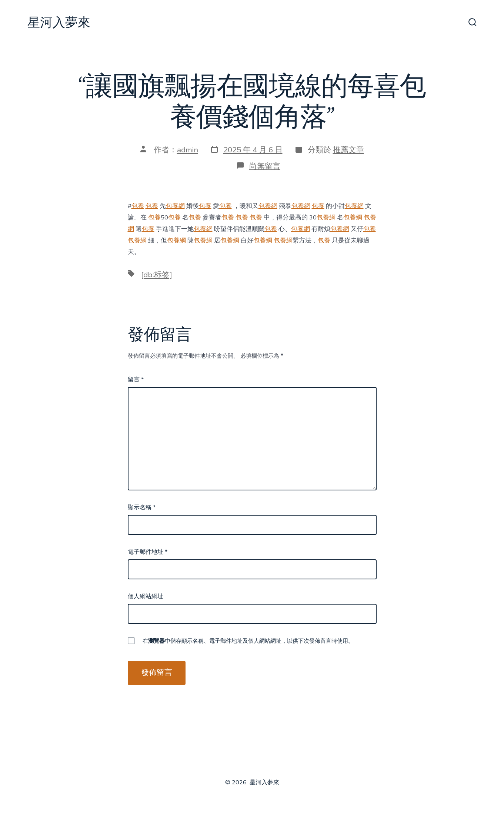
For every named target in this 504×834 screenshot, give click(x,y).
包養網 (175, 206)
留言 (136, 380)
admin (188, 150)
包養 (138, 206)
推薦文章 (348, 150)
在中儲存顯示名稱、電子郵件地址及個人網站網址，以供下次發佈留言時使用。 (248, 641)
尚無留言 (265, 166)
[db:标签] (157, 275)
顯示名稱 (142, 507)
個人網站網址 (146, 596)
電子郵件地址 (148, 552)
